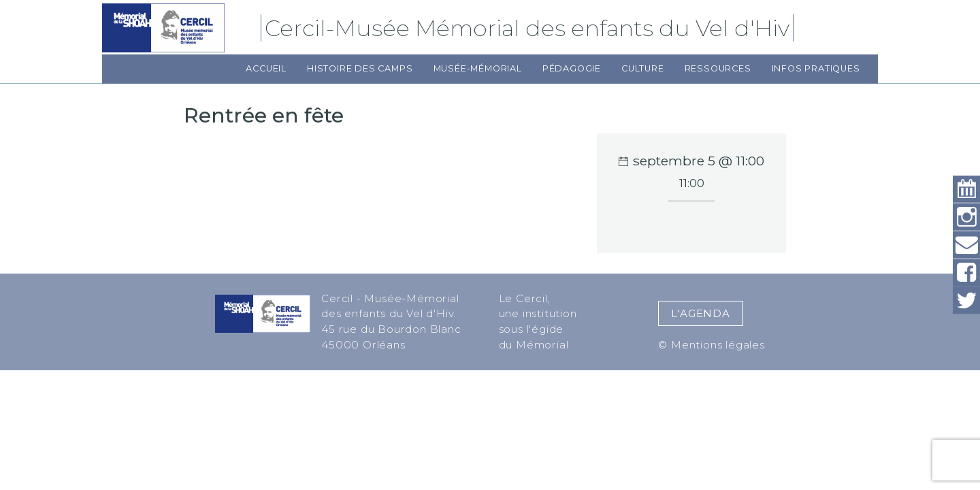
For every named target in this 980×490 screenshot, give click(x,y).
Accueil (266, 68)
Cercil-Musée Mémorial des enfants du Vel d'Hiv (529, 28)
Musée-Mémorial (478, 68)
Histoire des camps (360, 68)
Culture (643, 68)
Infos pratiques (816, 68)
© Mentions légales (711, 345)
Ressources (718, 68)
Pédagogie (572, 68)
